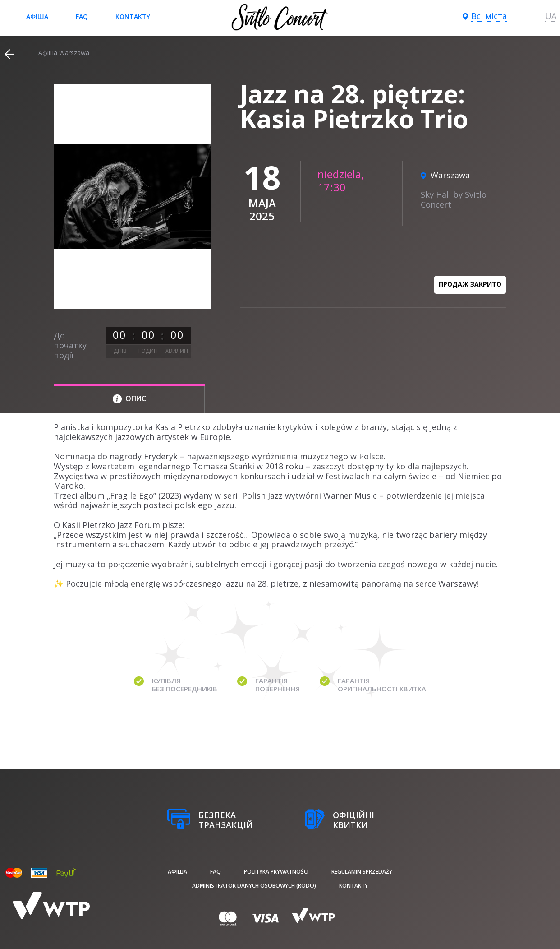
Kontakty (133, 16)
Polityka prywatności (276, 872)
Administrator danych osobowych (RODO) (254, 886)
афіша (37, 16)
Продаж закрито (470, 284)
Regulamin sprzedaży (362, 872)
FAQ (82, 16)
